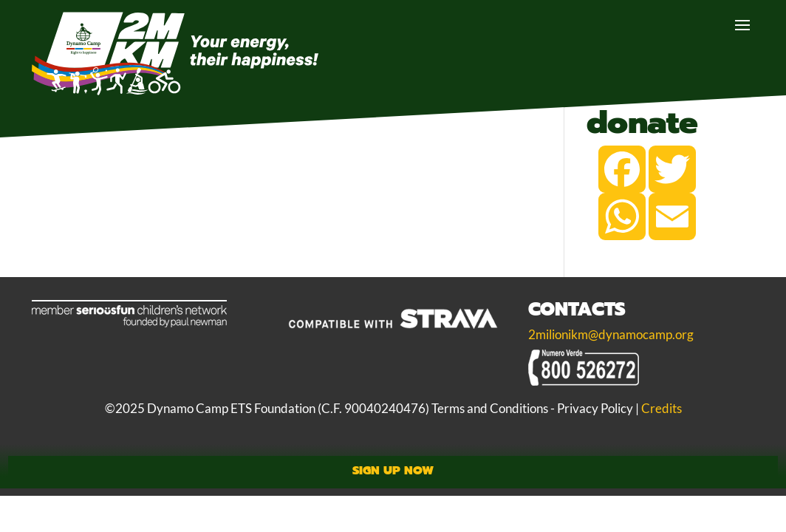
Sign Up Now (393, 470)
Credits (662, 409)
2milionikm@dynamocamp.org (611, 335)
